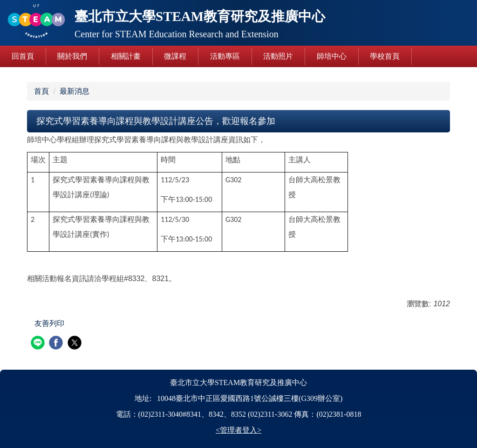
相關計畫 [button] (126, 56)
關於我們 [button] (72, 56)
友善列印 (49, 323)
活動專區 (225, 56)
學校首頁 (385, 56)
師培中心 (332, 56)
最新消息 (75, 91)
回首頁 (23, 56)
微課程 (175, 56)
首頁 (41, 91)
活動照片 (278, 56)
